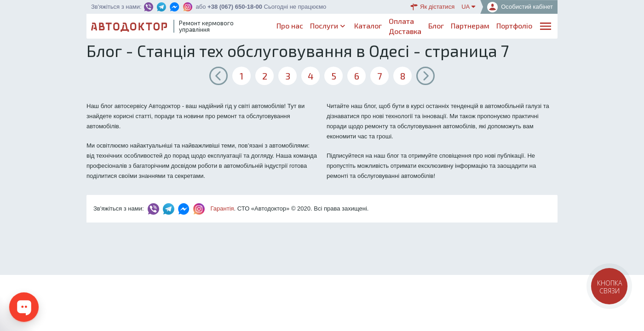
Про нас (290, 26)
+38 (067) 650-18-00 (235, 7)
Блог (436, 26)
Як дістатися (432, 7)
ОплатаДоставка (405, 26)
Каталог (368, 26)
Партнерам (470, 26)
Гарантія (222, 208)
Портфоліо (514, 26)
